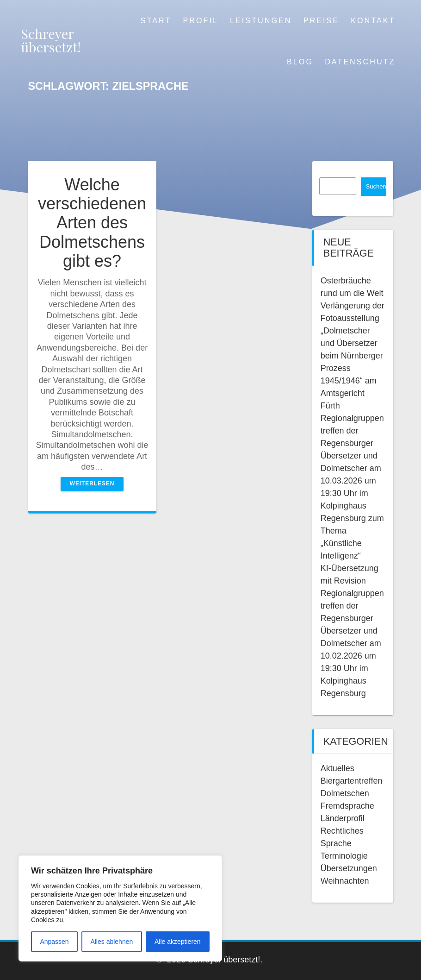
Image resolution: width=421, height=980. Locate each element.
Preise (321, 20)
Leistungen (261, 20)
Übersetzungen (349, 868)
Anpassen (54, 942)
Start (156, 20)
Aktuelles (337, 768)
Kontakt (373, 20)
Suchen (376, 186)
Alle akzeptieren (178, 942)
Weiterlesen (92, 484)
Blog (300, 62)
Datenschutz (360, 62)
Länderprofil (343, 818)
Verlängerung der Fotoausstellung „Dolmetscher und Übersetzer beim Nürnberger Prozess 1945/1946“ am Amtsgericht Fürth (353, 356)
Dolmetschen (345, 793)
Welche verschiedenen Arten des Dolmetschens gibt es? (92, 223)
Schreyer (51, 40)
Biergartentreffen (352, 781)
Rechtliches (342, 831)
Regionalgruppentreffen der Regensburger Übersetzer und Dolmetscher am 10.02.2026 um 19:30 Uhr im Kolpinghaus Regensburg (352, 643)
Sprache (336, 843)
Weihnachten (345, 881)
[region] (120, 908)
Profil (200, 20)
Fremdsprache (347, 806)
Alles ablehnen (111, 942)
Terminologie (344, 856)
